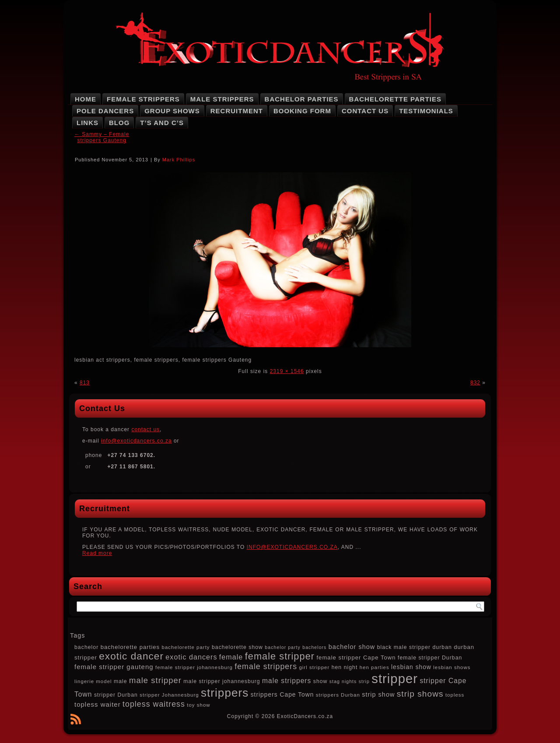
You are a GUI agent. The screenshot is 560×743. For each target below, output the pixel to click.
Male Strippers (222, 99)
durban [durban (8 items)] (442, 647)
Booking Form (302, 111)
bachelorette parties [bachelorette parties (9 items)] (130, 647)
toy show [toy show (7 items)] (198, 705)
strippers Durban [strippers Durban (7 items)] (338, 695)
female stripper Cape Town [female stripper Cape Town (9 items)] (356, 658)
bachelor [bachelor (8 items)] (86, 647)
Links (87, 123)
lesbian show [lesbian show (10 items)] (411, 667)
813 (85, 383)
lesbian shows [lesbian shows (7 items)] (452, 667)
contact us (145, 429)
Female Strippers (143, 99)
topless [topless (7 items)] (455, 695)
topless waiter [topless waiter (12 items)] (98, 704)
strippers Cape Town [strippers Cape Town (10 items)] (282, 694)
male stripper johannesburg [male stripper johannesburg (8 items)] (222, 681)
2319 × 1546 (287, 371)
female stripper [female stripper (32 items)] (280, 656)
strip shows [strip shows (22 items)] (420, 694)
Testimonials (426, 111)
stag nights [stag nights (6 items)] (343, 681)
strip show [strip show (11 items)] (378, 694)
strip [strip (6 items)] (364, 681)
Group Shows (172, 111)
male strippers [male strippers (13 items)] (287, 681)
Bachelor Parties (302, 99)
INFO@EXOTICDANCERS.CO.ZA (292, 547)
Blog (119, 123)
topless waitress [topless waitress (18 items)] (154, 704)
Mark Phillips (179, 160)
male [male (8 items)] (121, 681)
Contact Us (365, 111)
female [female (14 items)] (231, 657)
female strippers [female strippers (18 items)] (266, 666)
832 (475, 383)
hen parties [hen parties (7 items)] (374, 667)
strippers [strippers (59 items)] (225, 693)
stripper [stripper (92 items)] (395, 678)
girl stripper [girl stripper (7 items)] (314, 667)
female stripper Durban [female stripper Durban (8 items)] (430, 658)
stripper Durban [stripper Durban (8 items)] (116, 695)
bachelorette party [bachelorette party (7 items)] (186, 647)
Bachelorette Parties (395, 99)
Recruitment (237, 111)
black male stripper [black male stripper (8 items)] (404, 647)
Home (86, 99)
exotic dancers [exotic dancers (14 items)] (191, 657)
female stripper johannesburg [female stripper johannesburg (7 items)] (194, 667)
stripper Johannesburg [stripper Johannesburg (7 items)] (169, 695)
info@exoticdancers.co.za (136, 441)
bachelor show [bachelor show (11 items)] (352, 647)
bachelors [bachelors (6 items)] (314, 647)
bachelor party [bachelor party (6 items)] (283, 647)
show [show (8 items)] (320, 681)
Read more (97, 553)
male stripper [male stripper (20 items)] (155, 680)
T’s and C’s (162, 123)
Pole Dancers (105, 111)
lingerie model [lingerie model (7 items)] (93, 681)
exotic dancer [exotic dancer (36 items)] (131, 656)
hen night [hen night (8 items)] (345, 667)
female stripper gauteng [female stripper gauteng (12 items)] (114, 667)
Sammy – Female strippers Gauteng (102, 137)
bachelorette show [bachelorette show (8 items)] (237, 647)
